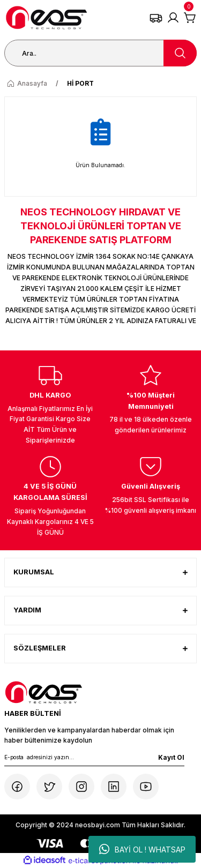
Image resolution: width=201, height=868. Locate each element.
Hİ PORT (80, 83)
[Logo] (47, 18)
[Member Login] (173, 18)
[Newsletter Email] (94, 759)
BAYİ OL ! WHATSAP (142, 849)
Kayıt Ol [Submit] (171, 757)
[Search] (100, 53)
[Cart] (190, 18)
